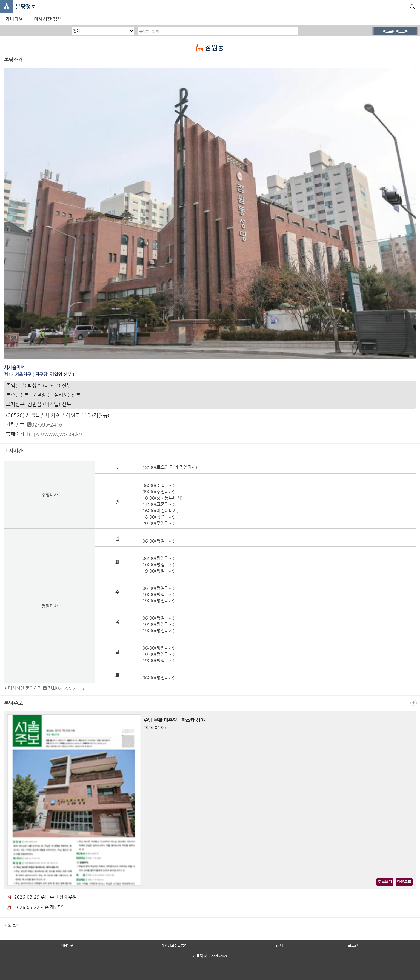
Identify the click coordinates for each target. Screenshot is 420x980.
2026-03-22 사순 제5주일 (36, 907)
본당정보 (26, 7)
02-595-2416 (45, 425)
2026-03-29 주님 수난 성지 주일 (42, 897)
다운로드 (404, 882)
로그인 (353, 945)
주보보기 (385, 882)
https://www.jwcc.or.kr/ (55, 434)
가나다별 (14, 19)
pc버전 (281, 945)
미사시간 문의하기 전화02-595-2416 (46, 688)
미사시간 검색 (48, 19)
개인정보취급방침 (174, 945)
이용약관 (67, 945)
